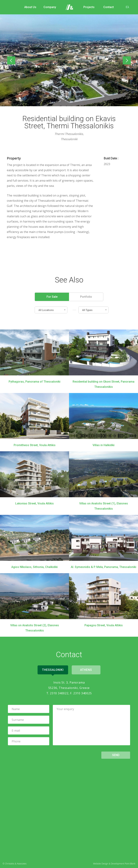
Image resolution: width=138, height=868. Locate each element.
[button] (51, 310)
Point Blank (130, 864)
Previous (12, 61)
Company (50, 7)
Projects (89, 7)
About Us (30, 7)
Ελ (127, 7)
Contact (109, 7)
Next (126, 61)
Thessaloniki (53, 670)
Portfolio (86, 297)
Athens (86, 670)
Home (69, 7)
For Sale (52, 297)
